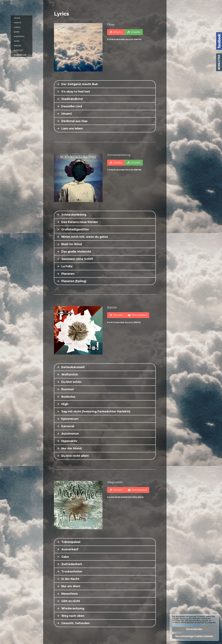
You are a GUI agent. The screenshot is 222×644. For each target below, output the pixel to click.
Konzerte (19, 36)
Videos (17, 23)
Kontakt (19, 50)
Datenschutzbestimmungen (186, 625)
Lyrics (17, 27)
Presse (18, 46)
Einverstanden (194, 629)
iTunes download (137, 315)
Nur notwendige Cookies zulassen (194, 636)
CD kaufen (134, 32)
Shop (17, 41)
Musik (17, 18)
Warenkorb (20, 55)
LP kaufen (116, 32)
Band (17, 32)
